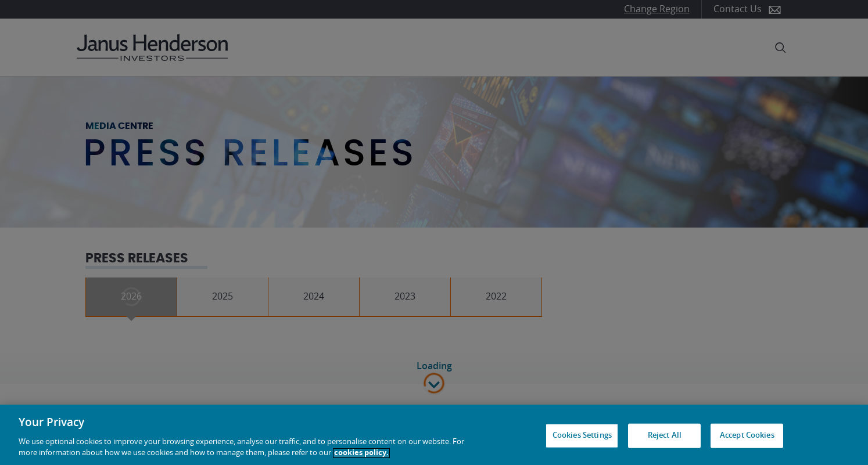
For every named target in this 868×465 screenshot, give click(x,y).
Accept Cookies (747, 436)
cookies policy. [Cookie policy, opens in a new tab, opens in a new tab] (361, 453)
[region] (434, 435)
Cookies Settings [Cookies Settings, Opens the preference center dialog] (582, 436)
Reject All (665, 436)
